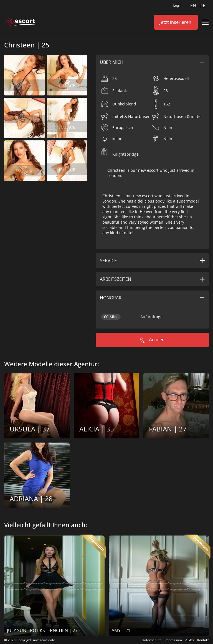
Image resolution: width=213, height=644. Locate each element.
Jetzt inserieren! (176, 22)
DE (202, 6)
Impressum (173, 640)
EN (194, 6)
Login (177, 6)
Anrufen (152, 340)
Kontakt (203, 640)
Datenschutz (151, 640)
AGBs (190, 640)
